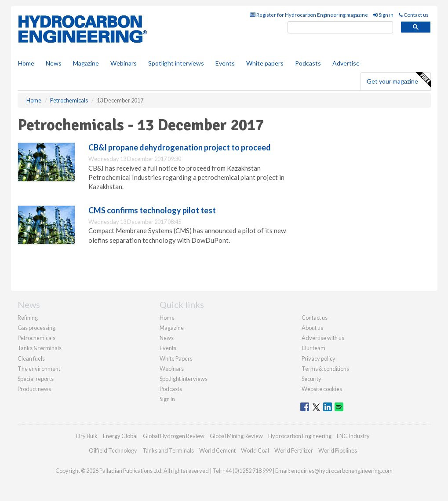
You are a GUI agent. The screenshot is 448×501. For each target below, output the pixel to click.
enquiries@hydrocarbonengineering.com (342, 471)
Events (225, 63)
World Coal (255, 450)
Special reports (36, 379)
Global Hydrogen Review (174, 436)
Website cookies (322, 389)
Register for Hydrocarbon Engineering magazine (309, 15)
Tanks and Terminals (168, 450)
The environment (39, 369)
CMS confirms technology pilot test (152, 210)
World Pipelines (338, 450)
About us (312, 328)
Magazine (86, 63)
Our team (313, 348)
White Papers (176, 358)
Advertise (346, 63)
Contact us (414, 15)
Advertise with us (323, 338)
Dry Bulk (87, 436)
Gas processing (36, 328)
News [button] (54, 63)
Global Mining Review (236, 436)
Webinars (124, 63)
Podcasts (308, 63)
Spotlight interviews (176, 63)
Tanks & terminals (40, 348)
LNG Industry (353, 436)
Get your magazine (399, 80)
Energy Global (120, 436)
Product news (34, 389)
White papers (265, 63)
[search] (340, 27)
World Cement (217, 450)
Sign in (383, 15)
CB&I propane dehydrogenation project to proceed (180, 147)
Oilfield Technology (113, 450)
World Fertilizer (294, 450)
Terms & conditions (325, 369)
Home (26, 63)
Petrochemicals (36, 338)
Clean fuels (31, 358)
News (167, 338)
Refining (28, 318)
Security (311, 379)
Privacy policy (319, 358)
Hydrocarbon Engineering (300, 436)
